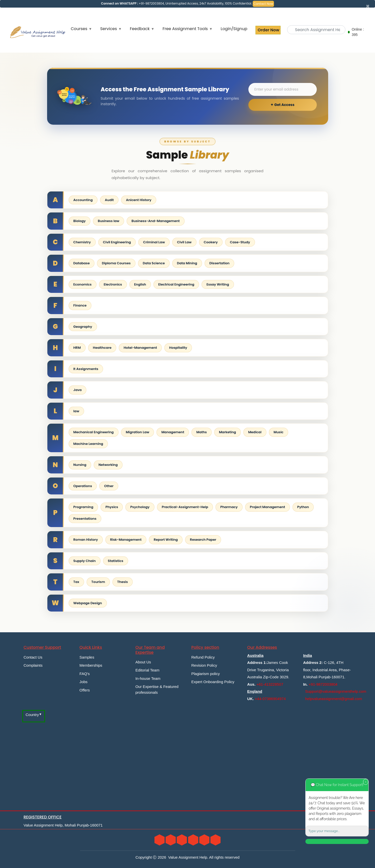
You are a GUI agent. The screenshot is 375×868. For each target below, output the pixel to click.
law (76, 411)
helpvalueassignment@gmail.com (334, 699)
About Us (143, 662)
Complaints (33, 665)
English (140, 284)
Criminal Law (154, 242)
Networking (108, 465)
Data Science (154, 263)
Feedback (140, 29)
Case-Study (240, 242)
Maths (201, 432)
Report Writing (166, 540)
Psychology (140, 507)
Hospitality (178, 348)
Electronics (113, 284)
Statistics (116, 561)
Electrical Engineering (176, 284)
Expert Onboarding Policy (213, 682)
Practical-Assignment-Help (185, 507)
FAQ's (85, 674)
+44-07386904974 (270, 699)
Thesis (123, 582)
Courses (79, 29)
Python (303, 507)
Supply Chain (85, 561)
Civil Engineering (117, 242)
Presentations (85, 519)
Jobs (84, 682)
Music (279, 432)
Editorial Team (147, 670)
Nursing (80, 465)
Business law (108, 221)
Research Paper (203, 540)
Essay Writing (218, 284)
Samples (87, 657)
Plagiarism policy (205, 674)
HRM (77, 348)
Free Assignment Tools (185, 29)
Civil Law (184, 242)
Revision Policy (204, 665)
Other (109, 486)
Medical (255, 432)
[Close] (368, 6)
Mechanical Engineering (94, 432)
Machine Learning (88, 444)
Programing (83, 507)
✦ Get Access (282, 105)
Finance (80, 305)
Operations (83, 486)
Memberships (91, 665)
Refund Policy (203, 657)
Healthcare (102, 348)
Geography (83, 327)
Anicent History (139, 200)
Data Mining (187, 263)
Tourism (98, 582)
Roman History (86, 540)
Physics (112, 507)
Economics (83, 284)
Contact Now (263, 4)
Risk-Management (126, 540)
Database (82, 263)
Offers (85, 690)
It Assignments (86, 369)
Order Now (268, 30)
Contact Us (33, 657)
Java (78, 390)
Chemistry (82, 242)
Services (109, 29)
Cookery (211, 242)
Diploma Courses (116, 263)
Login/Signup (234, 29)
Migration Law (138, 432)
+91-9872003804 (323, 684)
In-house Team (148, 678)
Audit (109, 200)
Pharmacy (229, 507)
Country (32, 715)
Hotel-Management (140, 348)
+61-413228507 (270, 684)
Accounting (83, 200)
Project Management (268, 507)
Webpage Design (88, 603)
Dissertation (220, 263)
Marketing (228, 432)
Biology (80, 221)
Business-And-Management (155, 221)
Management (173, 432)
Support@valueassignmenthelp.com (336, 691)
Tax (76, 582)
